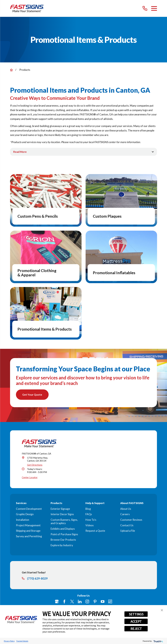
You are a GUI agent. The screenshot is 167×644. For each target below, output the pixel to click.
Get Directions (35, 465)
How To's (91, 520)
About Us (126, 509)
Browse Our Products (63, 540)
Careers (125, 514)
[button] (162, 610)
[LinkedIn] (80, 602)
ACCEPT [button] (136, 621)
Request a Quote (95, 531)
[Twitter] (72, 602)
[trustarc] (158, 641)
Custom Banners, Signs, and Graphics (64, 522)
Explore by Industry (62, 546)
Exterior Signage (60, 509)
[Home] (27, 8)
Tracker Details (22, 641)
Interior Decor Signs (62, 514)
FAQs (89, 514)
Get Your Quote (33, 395)
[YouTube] (103, 602)
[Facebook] (64, 602)
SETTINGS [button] (136, 614)
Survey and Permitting (29, 537)
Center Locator (30, 478)
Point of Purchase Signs (64, 534)
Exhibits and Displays (63, 529)
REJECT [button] (136, 629)
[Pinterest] (95, 602)
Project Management (28, 525)
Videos (90, 525)
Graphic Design (25, 514)
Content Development (29, 509)
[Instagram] (87, 602)
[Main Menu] (154, 8)
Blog (88, 509)
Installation (23, 520)
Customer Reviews (131, 520)
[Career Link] (110, 602)
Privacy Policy (9, 641)
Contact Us (127, 525)
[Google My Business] (57, 602)
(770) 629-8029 (37, 579)
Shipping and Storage (28, 531)
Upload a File (128, 531)
